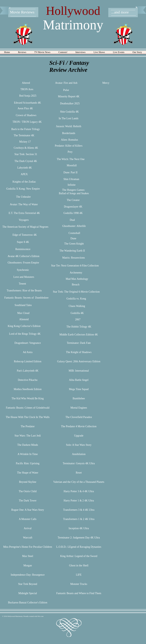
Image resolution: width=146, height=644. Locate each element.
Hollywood (73, 11)
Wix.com (41, 616)
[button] (22, 53)
